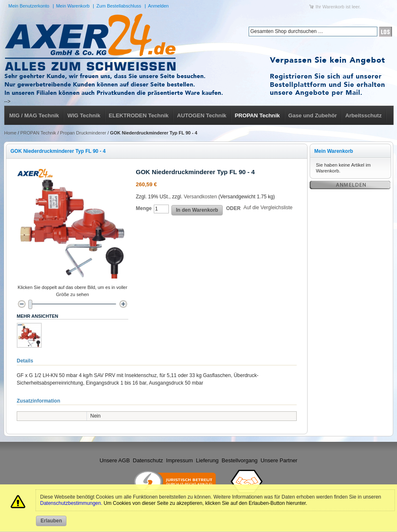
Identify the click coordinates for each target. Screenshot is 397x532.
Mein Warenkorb (73, 6)
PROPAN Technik (38, 133)
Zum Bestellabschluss (119, 6)
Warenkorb (333, 7)
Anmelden (158, 6)
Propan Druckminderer (83, 133)
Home (10, 133)
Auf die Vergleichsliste (268, 208)
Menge (144, 208)
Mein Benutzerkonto (29, 6)
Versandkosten (200, 197)
